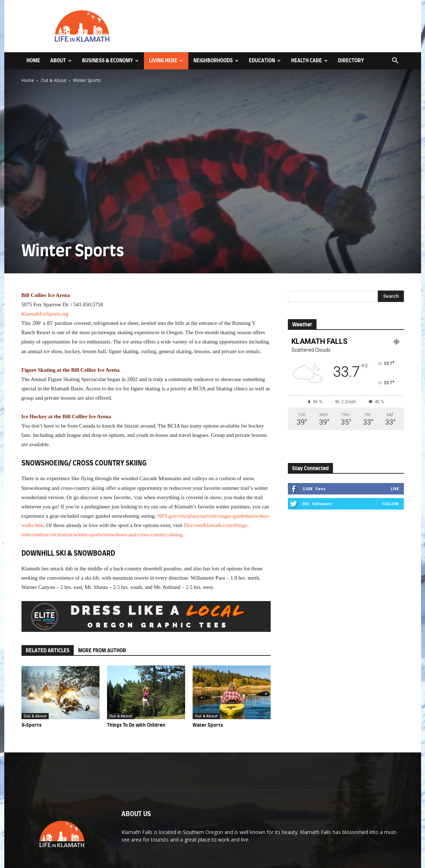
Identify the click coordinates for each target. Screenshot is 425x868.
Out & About (54, 80)
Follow (390, 504)
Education (265, 61)
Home (33, 61)
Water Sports (208, 725)
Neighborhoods (216, 61)
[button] (395, 61)
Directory (351, 61)
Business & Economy (110, 61)
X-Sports (32, 725)
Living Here (166, 61)
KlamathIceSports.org (45, 314)
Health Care (309, 61)
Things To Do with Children (136, 725)
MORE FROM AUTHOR (102, 651)
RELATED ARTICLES (48, 651)
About (61, 61)
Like (395, 489)
